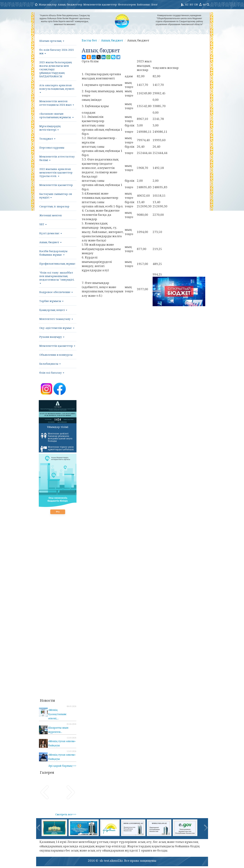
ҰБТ (43, 224)
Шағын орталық (52, 41)
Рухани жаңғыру (52, 337)
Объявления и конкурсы (56, 355)
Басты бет (89, 40)
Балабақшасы (50, 364)
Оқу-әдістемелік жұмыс (57, 328)
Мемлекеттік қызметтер (100, 4)
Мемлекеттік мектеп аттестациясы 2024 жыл (57, 103)
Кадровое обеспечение (56, 292)
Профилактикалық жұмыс (57, 264)
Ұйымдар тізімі (58, 427)
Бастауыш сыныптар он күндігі (56, 196)
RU (191, 4)
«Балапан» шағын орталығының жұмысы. (56, 115)
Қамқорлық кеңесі (53, 310)
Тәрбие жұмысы (51, 301)
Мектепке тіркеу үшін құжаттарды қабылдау (57, 449)
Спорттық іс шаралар (54, 206)
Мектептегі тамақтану (56, 319)
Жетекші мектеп (51, 215)
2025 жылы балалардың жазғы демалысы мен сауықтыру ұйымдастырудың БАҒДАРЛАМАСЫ (56, 69)
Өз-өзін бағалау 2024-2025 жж (57, 51)
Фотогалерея (127, 4)
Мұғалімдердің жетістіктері (50, 128)
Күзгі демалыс (51, 233)
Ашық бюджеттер (70, 4)
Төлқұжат (47, 139)
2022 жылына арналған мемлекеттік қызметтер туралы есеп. (56, 172)
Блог (155, 4)
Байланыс (144, 4)
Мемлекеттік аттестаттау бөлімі (57, 158)
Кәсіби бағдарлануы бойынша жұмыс (53, 253)
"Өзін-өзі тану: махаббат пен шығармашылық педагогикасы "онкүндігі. (57, 277)
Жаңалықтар (48, 4)
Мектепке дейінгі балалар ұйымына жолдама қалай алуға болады (56, 437)
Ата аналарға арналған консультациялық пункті (57, 88)
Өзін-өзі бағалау (52, 373)
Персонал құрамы (52, 147)
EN (196, 4)
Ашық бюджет (50, 242)
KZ (187, 4)
